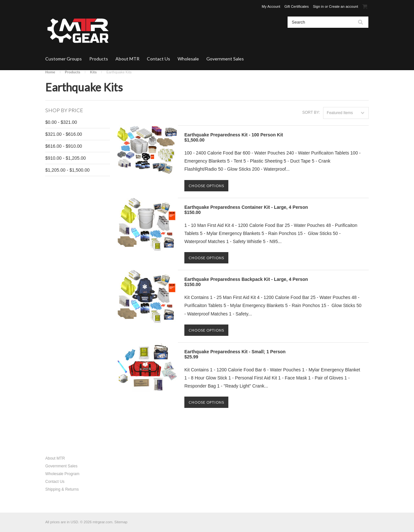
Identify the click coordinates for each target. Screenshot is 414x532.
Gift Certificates (296, 6)
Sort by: (311, 112)
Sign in (319, 6)
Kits (93, 72)
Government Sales (225, 59)
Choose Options (206, 186)
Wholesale (188, 59)
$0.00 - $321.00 (61, 122)
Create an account (343, 6)
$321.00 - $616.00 (64, 134)
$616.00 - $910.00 (64, 146)
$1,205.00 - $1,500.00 (67, 170)
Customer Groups (64, 59)
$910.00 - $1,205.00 (65, 158)
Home (50, 72)
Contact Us (158, 59)
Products (99, 59)
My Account (271, 6)
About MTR (127, 59)
